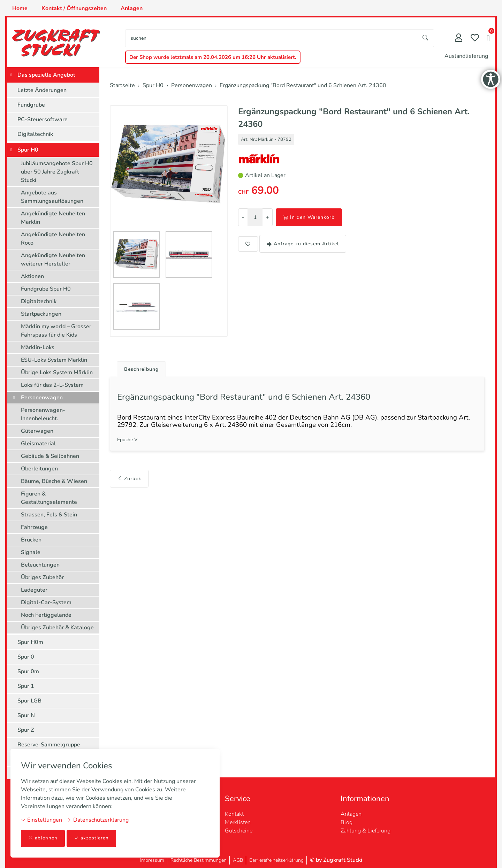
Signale (31, 552)
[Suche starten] (426, 38)
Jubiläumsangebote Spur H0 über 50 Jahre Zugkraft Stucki (57, 172)
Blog (347, 822)
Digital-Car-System (46, 602)
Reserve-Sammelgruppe (49, 745)
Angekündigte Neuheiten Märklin (53, 218)
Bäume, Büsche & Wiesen (54, 481)
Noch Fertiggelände (46, 615)
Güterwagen (37, 431)
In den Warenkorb (309, 217)
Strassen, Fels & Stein (49, 515)
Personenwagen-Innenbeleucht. (43, 414)
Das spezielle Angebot (46, 75)
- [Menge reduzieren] (243, 217)
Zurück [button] (129, 485)
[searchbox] (271, 38)
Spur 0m (28, 671)
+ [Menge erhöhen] (267, 217)
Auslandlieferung (466, 56)
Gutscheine (239, 831)
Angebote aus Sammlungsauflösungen (52, 197)
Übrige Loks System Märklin (57, 372)
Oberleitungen (39, 469)
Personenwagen (42, 398)
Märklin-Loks (38, 347)
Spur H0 (28, 150)
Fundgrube (31, 105)
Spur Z (26, 730)
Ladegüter (34, 590)
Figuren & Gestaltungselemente (49, 498)
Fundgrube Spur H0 (46, 289)
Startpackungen (41, 314)
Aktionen (32, 276)
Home (20, 8)
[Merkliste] (475, 39)
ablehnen (43, 838)
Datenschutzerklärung (98, 820)
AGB (238, 860)
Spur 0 (26, 657)
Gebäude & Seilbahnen (50, 456)
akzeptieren (92, 838)
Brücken (31, 540)
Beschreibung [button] (144, 370)
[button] (488, 39)
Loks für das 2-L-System (52, 385)
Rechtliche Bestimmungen (199, 860)
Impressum (152, 860)
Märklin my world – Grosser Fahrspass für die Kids (56, 331)
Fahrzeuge (34, 527)
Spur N (26, 715)
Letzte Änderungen (42, 90)
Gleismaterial (38, 444)
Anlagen (132, 8)
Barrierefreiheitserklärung (276, 860)
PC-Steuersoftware (43, 120)
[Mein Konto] (459, 39)
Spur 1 (26, 686)
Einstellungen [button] (41, 820)
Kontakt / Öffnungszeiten (74, 8)
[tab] (141, 368)
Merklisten (238, 822)
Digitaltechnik (35, 134)
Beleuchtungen (40, 565)
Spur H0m (30, 642)
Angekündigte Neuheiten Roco (53, 239)
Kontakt (234, 814)
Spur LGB (29, 701)
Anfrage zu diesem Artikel (303, 244)
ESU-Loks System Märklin (54, 360)
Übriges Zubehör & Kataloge (57, 628)
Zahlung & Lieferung (366, 831)
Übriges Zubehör (42, 577)
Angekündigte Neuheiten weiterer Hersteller (53, 260)
